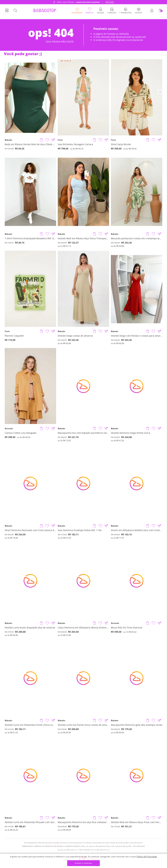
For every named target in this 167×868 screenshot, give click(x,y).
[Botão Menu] (7, 12)
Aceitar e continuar (83, 863)
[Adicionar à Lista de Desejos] (47, 140)
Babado (8, 140)
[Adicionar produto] (41, 140)
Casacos (112, 14)
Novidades (77, 14)
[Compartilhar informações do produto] (53, 140)
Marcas (90, 14)
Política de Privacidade (147, 857)
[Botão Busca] (15, 12)
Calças (101, 14)
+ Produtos (125, 14)
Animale (9, 429)
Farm (60, 140)
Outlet (139, 14)
